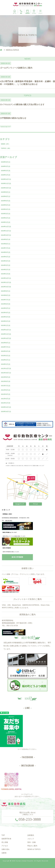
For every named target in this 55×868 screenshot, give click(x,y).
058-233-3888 (30, 819)
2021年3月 (6, 399)
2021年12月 (6, 368)
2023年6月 (6, 304)
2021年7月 (6, 386)
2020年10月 (6, 411)
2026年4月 (6, 162)
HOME (1, 50)
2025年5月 (6, 205)
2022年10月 (6, 338)
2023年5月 (6, 308)
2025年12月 (6, 179)
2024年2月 (6, 270)
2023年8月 (6, 295)
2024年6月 (6, 252)
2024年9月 (6, 239)
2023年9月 (6, 291)
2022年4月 (6, 351)
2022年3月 (6, 356)
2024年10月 (6, 235)
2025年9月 (6, 192)
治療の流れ (6, 849)
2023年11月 (6, 282)
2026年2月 (6, 171)
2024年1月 (6, 274)
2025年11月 (6, 183)
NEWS (5, 144)
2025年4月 (6, 209)
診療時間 (27, 12)
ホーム (15, 12)
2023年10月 (6, 287)
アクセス (34, 12)
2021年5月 (6, 390)
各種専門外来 (6, 839)
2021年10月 (6, 373)
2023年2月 (6, 321)
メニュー (40, 12)
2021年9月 (6, 377)
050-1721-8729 (12, 626)
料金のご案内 (32, 846)
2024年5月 (6, 257)
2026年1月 (6, 175)
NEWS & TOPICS (34, 849)
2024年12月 (6, 227)
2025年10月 (6, 188)
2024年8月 (6, 244)
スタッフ (31, 839)
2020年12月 (6, 407)
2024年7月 (6, 248)
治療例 (4, 853)
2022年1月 (6, 364)
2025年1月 (6, 222)
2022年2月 (6, 360)
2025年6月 (6, 201)
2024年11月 (6, 231)
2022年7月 (6, 347)
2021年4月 (6, 394)
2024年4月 (6, 261)
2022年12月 (6, 330)
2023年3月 (6, 317)
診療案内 (31, 835)
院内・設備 (32, 842)
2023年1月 (6, 325)
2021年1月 (6, 403)
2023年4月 (6, 313)
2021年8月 (6, 381)
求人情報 (5, 842)
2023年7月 (6, 300)
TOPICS (6, 148)
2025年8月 (6, 196)
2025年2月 (6, 218)
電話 (21, 12)
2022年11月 (6, 334)
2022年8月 (6, 343)
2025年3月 (6, 214)
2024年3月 (6, 265)
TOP (3, 835)
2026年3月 (6, 166)
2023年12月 (6, 278)
